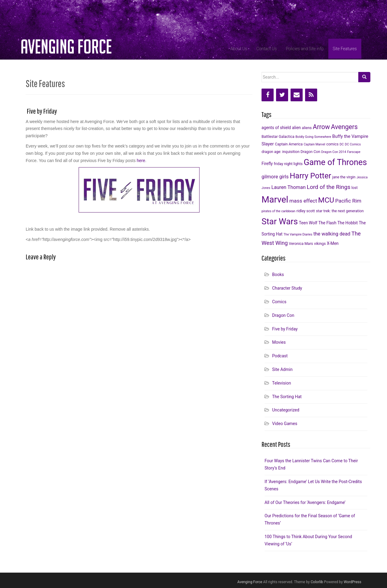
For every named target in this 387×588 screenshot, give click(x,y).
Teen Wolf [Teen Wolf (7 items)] (308, 223)
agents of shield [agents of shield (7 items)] (276, 128)
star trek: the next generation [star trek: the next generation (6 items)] (340, 211)
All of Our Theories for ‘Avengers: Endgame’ (305, 502)
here (141, 161)
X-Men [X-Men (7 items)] (333, 243)
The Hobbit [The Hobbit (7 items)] (348, 223)
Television (281, 383)
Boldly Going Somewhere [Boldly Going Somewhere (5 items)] (313, 137)
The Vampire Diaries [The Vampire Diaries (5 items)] (298, 234)
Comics (279, 302)
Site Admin (282, 369)
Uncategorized (286, 410)
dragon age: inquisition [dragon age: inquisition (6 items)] (281, 152)
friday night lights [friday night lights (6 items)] (288, 164)
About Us (239, 49)
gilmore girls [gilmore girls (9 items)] (275, 177)
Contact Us (267, 49)
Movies (279, 342)
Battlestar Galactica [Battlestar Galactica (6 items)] (278, 136)
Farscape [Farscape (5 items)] (354, 152)
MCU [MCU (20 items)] (326, 200)
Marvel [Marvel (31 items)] (275, 200)
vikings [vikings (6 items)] (320, 244)
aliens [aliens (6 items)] (307, 128)
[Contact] (297, 95)
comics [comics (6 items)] (332, 144)
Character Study (287, 288)
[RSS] (311, 95)
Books (278, 275)
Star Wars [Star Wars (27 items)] (280, 221)
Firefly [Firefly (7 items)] (267, 164)
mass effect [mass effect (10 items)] (303, 201)
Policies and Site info (305, 49)
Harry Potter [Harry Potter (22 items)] (310, 176)
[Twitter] (282, 95)
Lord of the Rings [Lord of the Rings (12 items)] (328, 187)
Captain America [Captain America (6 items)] (289, 144)
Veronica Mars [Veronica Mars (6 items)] (301, 244)
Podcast (280, 356)
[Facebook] (268, 95)
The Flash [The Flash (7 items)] (327, 223)
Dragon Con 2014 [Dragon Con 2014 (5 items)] (334, 152)
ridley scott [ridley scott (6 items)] (306, 211)
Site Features (345, 49)
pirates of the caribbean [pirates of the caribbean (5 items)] (278, 211)
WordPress (353, 582)
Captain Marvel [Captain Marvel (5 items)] (314, 144)
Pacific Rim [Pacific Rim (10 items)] (348, 201)
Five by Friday (285, 329)
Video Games (285, 424)
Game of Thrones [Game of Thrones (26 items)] (335, 162)
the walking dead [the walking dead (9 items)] (332, 234)
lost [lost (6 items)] (354, 188)
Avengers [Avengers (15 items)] (344, 127)
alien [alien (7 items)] (296, 128)
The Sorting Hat (287, 397)
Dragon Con (283, 315)
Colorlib (317, 582)
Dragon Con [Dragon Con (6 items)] (310, 152)
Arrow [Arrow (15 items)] (321, 127)
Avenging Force (250, 582)
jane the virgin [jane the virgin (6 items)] (344, 177)
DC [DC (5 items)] (342, 144)
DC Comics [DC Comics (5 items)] (353, 144)
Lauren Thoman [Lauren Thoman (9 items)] (288, 187)
